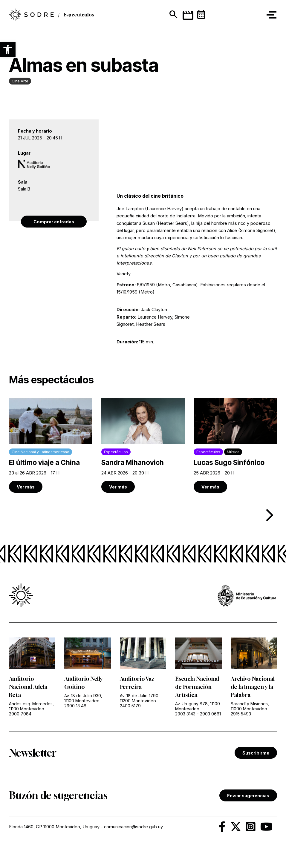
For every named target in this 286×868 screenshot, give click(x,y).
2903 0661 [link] (210, 714)
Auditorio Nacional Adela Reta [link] (28, 687)
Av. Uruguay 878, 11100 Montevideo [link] (198, 706)
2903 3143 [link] (185, 714)
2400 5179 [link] (130, 706)
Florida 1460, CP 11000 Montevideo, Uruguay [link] (54, 827)
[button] (8, 50)
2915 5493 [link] (241, 714)
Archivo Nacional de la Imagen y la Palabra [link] (253, 687)
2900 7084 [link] (20, 714)
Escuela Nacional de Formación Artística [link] (197, 687)
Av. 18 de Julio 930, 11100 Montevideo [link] (83, 698)
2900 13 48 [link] (75, 706)
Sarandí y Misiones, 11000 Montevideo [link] (250, 706)
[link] (51, 445)
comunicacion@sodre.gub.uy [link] (133, 827)
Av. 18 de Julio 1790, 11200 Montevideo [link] (140, 698)
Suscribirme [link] (256, 753)
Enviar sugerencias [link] (248, 796)
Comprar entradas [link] (54, 222)
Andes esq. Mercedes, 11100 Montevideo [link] (31, 706)
